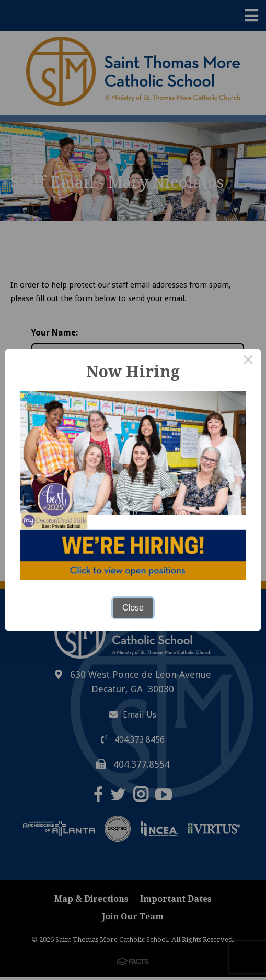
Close (133, 608)
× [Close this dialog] (248, 362)
